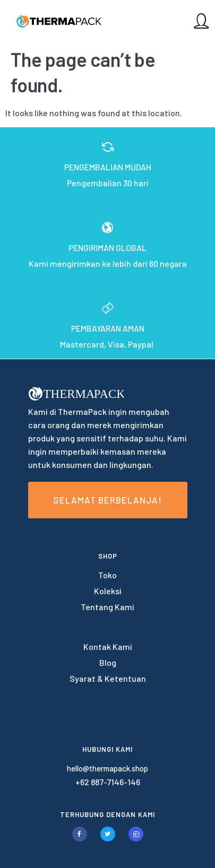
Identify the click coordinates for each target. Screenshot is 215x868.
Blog (108, 662)
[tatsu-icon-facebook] (82, 834)
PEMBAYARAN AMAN (108, 328)
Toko (107, 575)
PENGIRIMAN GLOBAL (107, 248)
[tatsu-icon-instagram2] (136, 834)
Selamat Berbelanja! (107, 500)
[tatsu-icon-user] (201, 21)
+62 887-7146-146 (108, 782)
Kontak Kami (108, 646)
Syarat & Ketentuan (108, 678)
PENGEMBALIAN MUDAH (108, 167)
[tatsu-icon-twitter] (110, 834)
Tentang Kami (107, 607)
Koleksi (108, 591)
